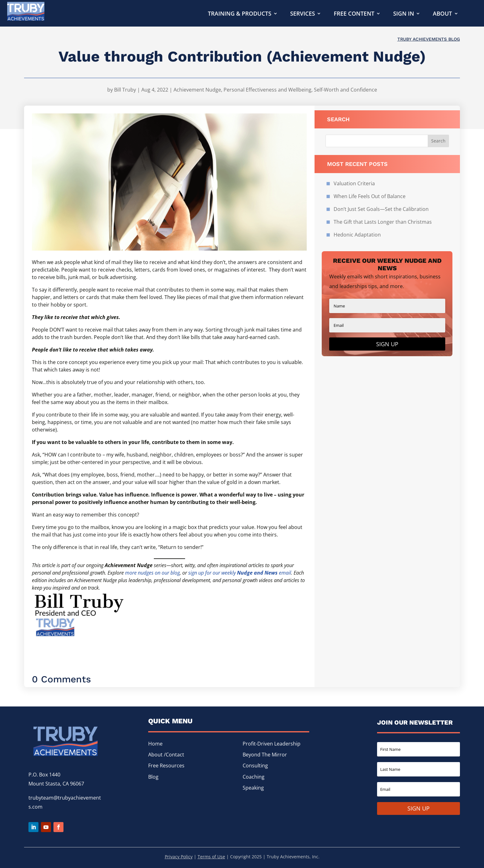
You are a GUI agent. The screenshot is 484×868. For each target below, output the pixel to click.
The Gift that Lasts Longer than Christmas (383, 222)
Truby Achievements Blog (429, 39)
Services (303, 14)
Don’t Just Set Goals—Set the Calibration (382, 209)
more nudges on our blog (152, 573)
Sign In (403, 14)
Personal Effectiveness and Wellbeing (267, 90)
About (442, 14)
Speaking (253, 788)
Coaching (254, 777)
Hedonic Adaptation (357, 235)
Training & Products (240, 14)
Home (155, 744)
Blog (153, 777)
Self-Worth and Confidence (345, 90)
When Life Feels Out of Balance (370, 196)
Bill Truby (125, 90)
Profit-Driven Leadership (272, 744)
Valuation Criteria (354, 183)
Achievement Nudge (197, 90)
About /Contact (166, 755)
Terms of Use (211, 857)
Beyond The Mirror (265, 755)
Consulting (255, 766)
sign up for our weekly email (240, 573)
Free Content (354, 14)
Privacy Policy (179, 857)
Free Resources (166, 766)
